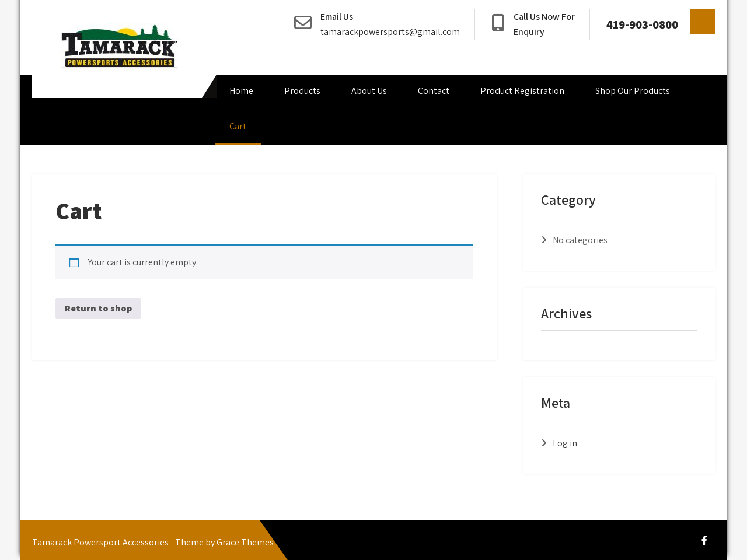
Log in (565, 443)
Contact (434, 91)
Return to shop (98, 308)
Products (302, 91)
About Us (369, 91)
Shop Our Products (633, 91)
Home (241, 91)
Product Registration (522, 91)
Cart (238, 126)
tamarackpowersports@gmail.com (390, 32)
